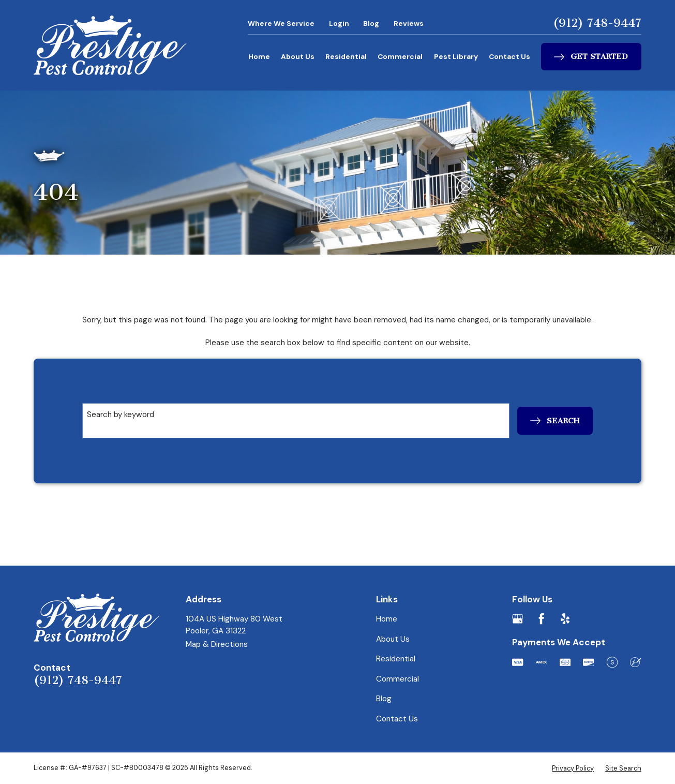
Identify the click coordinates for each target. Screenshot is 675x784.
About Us (298, 56)
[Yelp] (565, 619)
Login (339, 23)
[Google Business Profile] (517, 619)
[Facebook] (541, 619)
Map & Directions (217, 644)
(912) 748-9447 (597, 24)
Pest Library (456, 56)
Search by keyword (121, 415)
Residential (346, 56)
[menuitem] (573, 768)
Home (259, 56)
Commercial (400, 56)
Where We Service (281, 23)
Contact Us (509, 56)
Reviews (409, 23)
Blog (371, 23)
